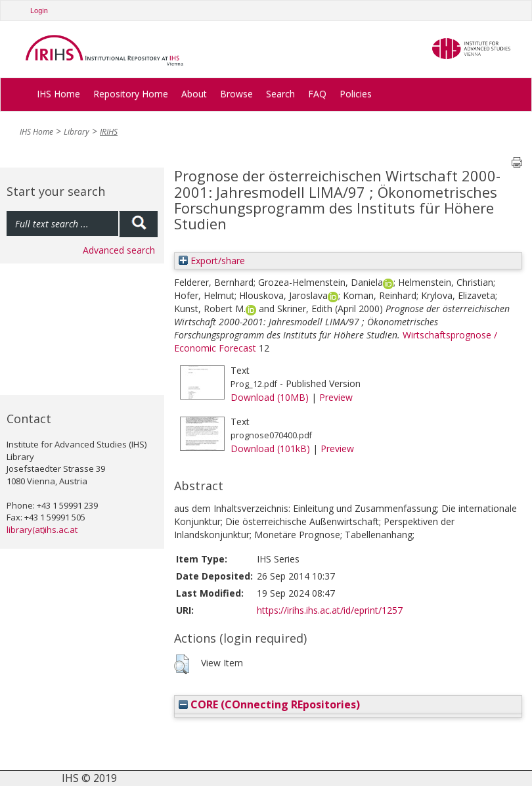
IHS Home (58, 94)
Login (39, 11)
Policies (356, 94)
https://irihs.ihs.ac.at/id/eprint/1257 (330, 610)
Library (77, 132)
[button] (182, 664)
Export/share (212, 261)
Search (280, 94)
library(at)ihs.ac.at (42, 530)
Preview (336, 397)
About (194, 94)
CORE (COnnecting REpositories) (269, 704)
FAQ (317, 94)
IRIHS (109, 132)
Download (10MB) (270, 397)
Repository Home (131, 94)
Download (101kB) (270, 448)
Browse (236, 94)
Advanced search (119, 250)
